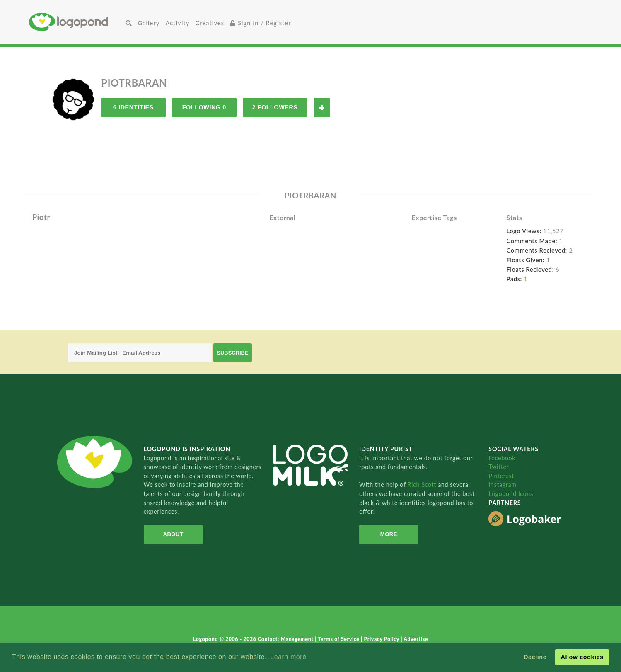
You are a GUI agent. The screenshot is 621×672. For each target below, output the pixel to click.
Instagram (502, 485)
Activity (177, 23)
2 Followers (275, 107)
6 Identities (133, 107)
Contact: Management (286, 639)
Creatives (210, 23)
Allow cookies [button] (582, 657)
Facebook (502, 458)
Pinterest (501, 476)
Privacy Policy (383, 639)
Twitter (499, 467)
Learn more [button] (288, 657)
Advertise (416, 639)
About (173, 534)
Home (76, 22)
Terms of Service (339, 639)
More (389, 534)
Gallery (149, 23)
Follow (322, 108)
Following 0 (204, 107)
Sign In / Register (261, 23)
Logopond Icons (511, 494)
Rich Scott (423, 485)
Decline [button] (535, 657)
